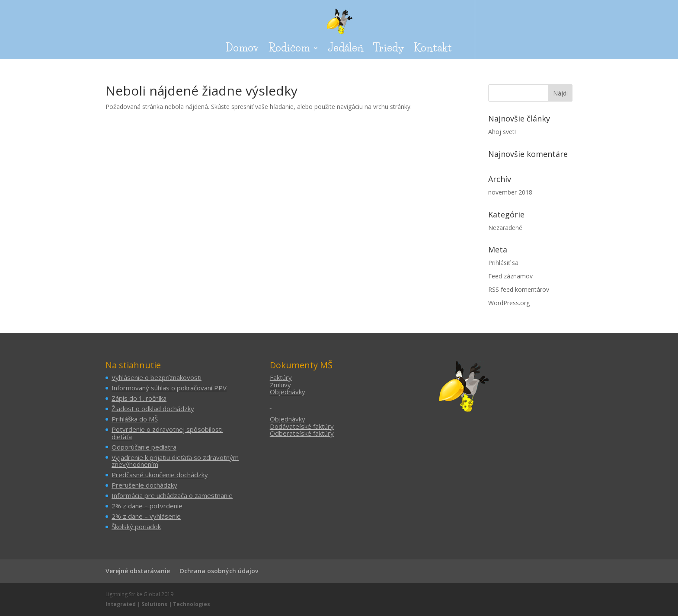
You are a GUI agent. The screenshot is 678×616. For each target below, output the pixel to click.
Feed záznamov (510, 276)
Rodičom (289, 49)
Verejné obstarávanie (138, 571)
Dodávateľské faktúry (302, 426)
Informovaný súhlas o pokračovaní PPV (169, 388)
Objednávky (288, 392)
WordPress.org (509, 303)
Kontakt (433, 49)
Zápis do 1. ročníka (139, 398)
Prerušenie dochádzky (144, 485)
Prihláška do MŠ (135, 419)
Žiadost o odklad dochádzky (153, 409)
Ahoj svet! (502, 132)
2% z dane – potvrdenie (147, 506)
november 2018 (510, 192)
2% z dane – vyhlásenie (146, 516)
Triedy (389, 49)
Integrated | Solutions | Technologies (158, 604)
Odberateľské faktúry (302, 433)
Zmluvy (280, 385)
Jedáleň (346, 49)
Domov (242, 49)
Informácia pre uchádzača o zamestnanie (172, 495)
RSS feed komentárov (519, 289)
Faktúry (281, 377)
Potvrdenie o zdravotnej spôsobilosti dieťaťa (167, 433)
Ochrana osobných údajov (219, 571)
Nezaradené (505, 228)
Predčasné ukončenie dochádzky (160, 475)
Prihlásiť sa (503, 263)
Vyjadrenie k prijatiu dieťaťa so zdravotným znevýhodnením (175, 461)
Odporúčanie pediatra (144, 447)
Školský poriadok (136, 527)
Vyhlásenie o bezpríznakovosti (157, 377)
